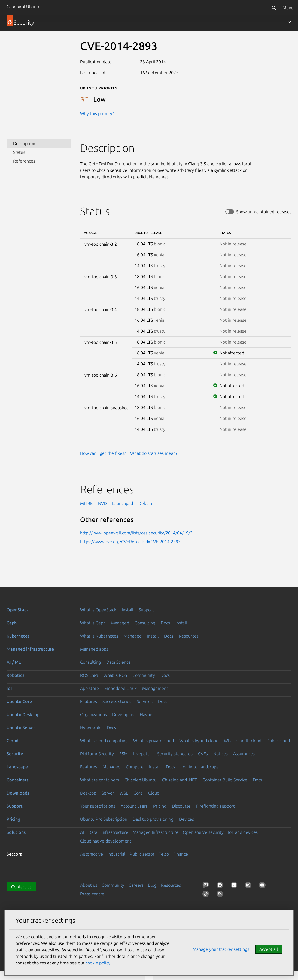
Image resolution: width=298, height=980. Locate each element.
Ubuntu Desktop (23, 714)
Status (19, 152)
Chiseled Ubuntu (141, 780)
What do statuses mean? (154, 453)
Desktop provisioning (153, 819)
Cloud (12, 741)
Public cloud (278, 741)
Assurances (244, 754)
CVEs (203, 754)
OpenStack (18, 610)
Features (89, 701)
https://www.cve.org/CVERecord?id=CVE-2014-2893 (130, 542)
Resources (189, 636)
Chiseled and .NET (180, 780)
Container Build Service (225, 780)
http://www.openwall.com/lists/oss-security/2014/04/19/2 (136, 533)
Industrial (116, 854)
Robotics (15, 675)
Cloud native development (106, 841)
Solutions (16, 832)
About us (89, 885)
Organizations (93, 714)
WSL (124, 793)
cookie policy (98, 963)
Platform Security (97, 754)
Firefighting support (215, 806)
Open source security (203, 832)
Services (145, 701)
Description (24, 143)
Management (155, 688)
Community (144, 675)
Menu (288, 8)
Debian (145, 503)
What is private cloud (153, 741)
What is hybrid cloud (199, 741)
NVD (102, 503)
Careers (136, 885)
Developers (123, 714)
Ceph (12, 623)
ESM (124, 754)
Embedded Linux (121, 688)
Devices (186, 819)
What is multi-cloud (243, 741)
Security (15, 754)
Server (108, 793)
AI (82, 832)
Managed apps (94, 649)
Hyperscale (91, 728)
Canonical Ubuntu (24, 7)
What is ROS (115, 675)
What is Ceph (93, 623)
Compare (135, 767)
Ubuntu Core (19, 701)
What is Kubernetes (99, 636)
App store (89, 688)
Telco (164, 854)
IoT (10, 688)
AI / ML (14, 662)
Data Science (118, 662)
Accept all (269, 949)
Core (138, 793)
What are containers (100, 780)
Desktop (88, 793)
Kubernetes (18, 636)
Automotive (92, 854)
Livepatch (142, 754)
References (24, 161)
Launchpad (123, 503)
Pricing (160, 806)
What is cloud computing (104, 741)
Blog (152, 885)
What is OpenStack (98, 610)
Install (127, 610)
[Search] (274, 8)
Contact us (21, 887)
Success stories (117, 701)
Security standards (175, 754)
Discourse (181, 806)
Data (93, 832)
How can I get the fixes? (103, 453)
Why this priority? (97, 113)
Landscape (17, 767)
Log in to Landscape (200, 767)
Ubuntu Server (21, 728)
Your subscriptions (98, 806)
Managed (120, 623)
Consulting (145, 623)
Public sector (142, 854)
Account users (134, 806)
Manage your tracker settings (221, 949)
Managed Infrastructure (156, 832)
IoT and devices (243, 832)
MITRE (86, 503)
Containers (17, 780)
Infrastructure (115, 832)
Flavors (147, 714)
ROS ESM (89, 675)
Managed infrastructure (30, 649)
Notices (221, 754)
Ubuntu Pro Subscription (104, 819)
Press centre (92, 894)
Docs (165, 623)
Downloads (18, 793)
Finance (181, 854)
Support (146, 610)
